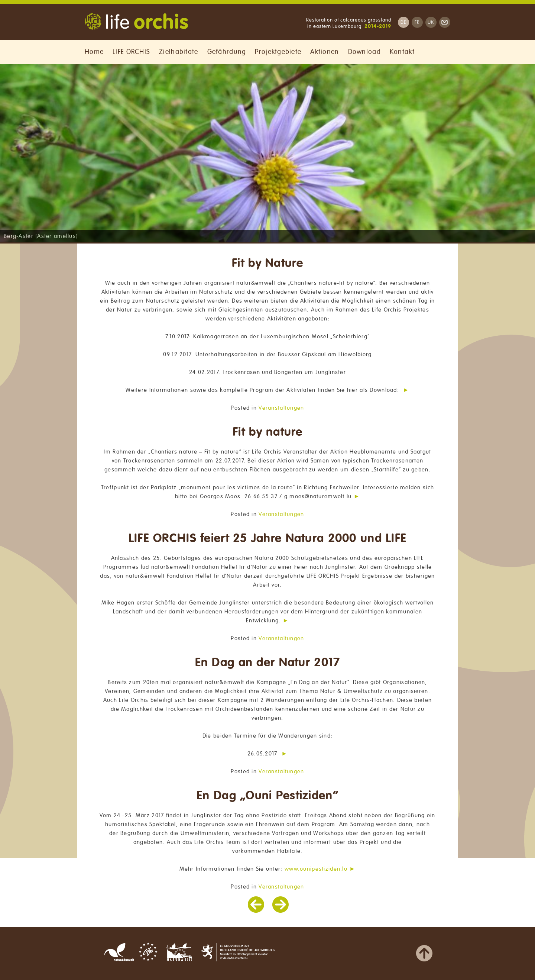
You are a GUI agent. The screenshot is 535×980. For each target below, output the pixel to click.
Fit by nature (267, 432)
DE (403, 22)
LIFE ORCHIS (131, 52)
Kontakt (402, 52)
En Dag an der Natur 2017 (268, 663)
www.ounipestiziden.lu (316, 869)
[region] (267, 153)
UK (431, 22)
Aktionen (325, 52)
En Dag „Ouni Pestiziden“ (267, 796)
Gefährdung (227, 52)
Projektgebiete (278, 52)
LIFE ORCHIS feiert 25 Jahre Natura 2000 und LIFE (267, 539)
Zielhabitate (179, 52)
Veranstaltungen (281, 408)
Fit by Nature (267, 263)
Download (364, 52)
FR (417, 22)
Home (94, 52)
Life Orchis (136, 22)
